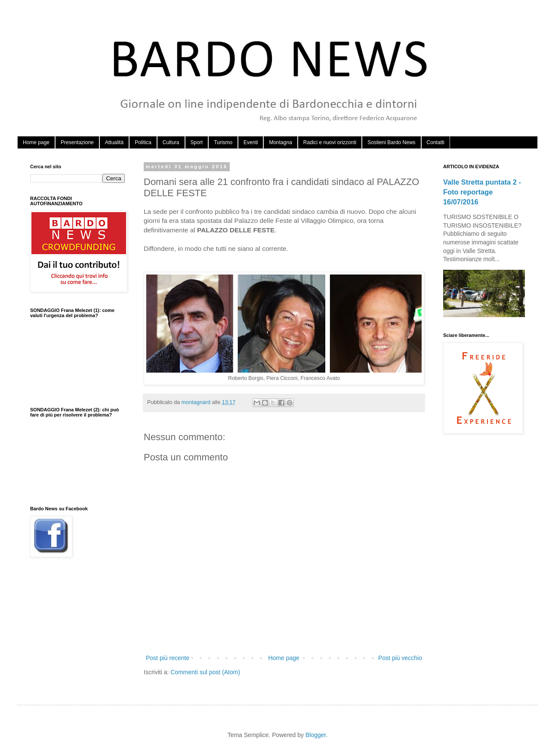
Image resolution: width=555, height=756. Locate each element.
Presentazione (77, 142)
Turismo (223, 142)
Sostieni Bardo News (391, 142)
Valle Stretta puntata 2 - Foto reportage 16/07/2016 (482, 192)
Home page (36, 142)
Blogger (316, 735)
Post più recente (168, 658)
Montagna (280, 142)
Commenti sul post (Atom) (205, 672)
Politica (143, 142)
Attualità (114, 142)
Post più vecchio (400, 658)
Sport (197, 142)
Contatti (436, 142)
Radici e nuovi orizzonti (330, 142)
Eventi (251, 142)
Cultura (171, 142)
